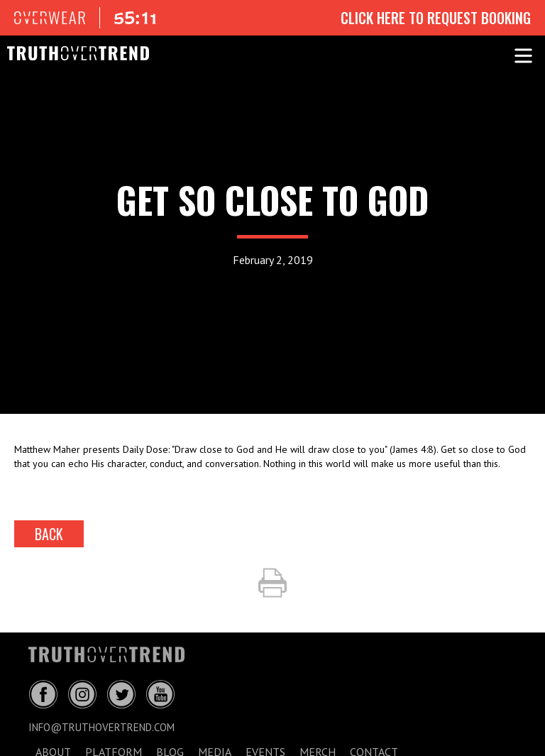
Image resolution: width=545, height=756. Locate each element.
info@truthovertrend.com (101, 727)
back (49, 534)
